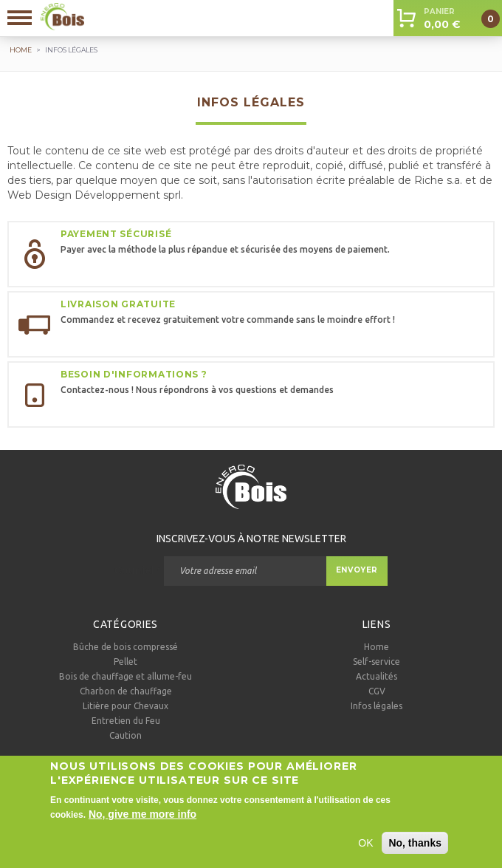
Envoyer (357, 570)
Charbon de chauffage (126, 691)
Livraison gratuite (118, 304)
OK (365, 850)
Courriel (138, 570)
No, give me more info (142, 821)
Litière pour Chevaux (125, 706)
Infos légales (376, 706)
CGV (377, 691)
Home (376, 647)
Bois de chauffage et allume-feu (125, 676)
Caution (125, 735)
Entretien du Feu (126, 721)
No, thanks (415, 850)
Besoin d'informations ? (134, 374)
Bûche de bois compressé (125, 647)
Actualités (376, 676)
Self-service (376, 662)
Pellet (125, 662)
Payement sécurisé (116, 234)
